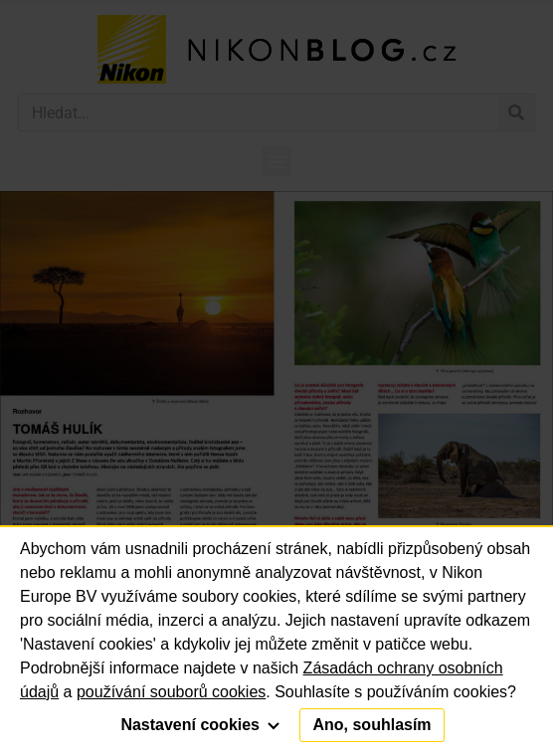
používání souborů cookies (171, 692)
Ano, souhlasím (371, 725)
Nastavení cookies (200, 725)
